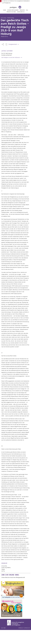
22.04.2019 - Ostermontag (7, 18)
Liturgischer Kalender (13, 10)
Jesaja (2, 36)
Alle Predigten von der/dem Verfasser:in (11, 57)
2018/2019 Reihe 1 (6, 568)
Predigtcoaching (11, 12)
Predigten (22, 10)
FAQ (27, 10)
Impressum (21, 628)
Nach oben (3, 628)
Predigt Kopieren (6, 44)
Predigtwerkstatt (13, 44)
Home (4, 10)
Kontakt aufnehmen (7, 55)
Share (3, 44)
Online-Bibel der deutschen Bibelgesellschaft (13, 577)
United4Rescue (21, 12)
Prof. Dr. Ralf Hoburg (7, 53)
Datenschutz (27, 628)
